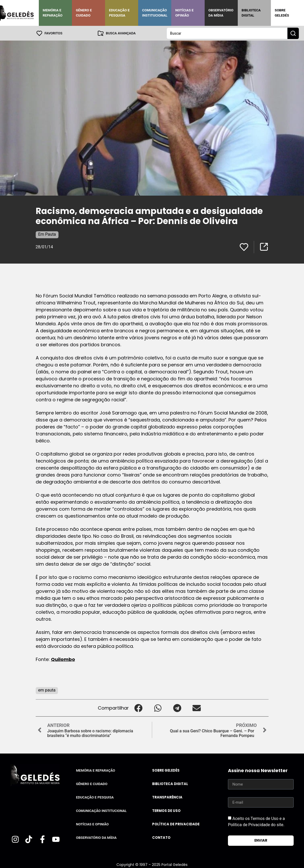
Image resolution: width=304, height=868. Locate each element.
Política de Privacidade (176, 824)
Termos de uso (166, 811)
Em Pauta (47, 234)
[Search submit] (293, 33)
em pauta (47, 690)
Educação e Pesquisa (119, 13)
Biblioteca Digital (251, 13)
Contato (161, 837)
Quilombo (63, 659)
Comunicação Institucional (155, 13)
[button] (139, 708)
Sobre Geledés (282, 13)
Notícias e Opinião (184, 13)
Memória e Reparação (53, 13)
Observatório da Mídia (221, 13)
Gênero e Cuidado (84, 13)
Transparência (167, 797)
